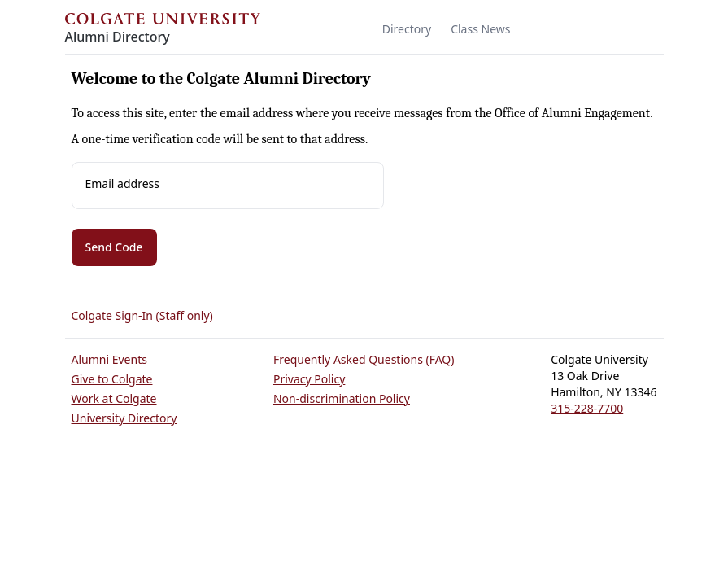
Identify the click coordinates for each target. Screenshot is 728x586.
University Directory (124, 418)
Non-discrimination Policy (342, 398)
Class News (480, 29)
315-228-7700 (587, 408)
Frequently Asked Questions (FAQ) (364, 359)
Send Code (114, 247)
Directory (407, 29)
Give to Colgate (112, 379)
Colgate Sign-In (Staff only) (142, 315)
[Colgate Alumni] (163, 30)
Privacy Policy (309, 379)
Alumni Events (109, 359)
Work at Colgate (114, 398)
